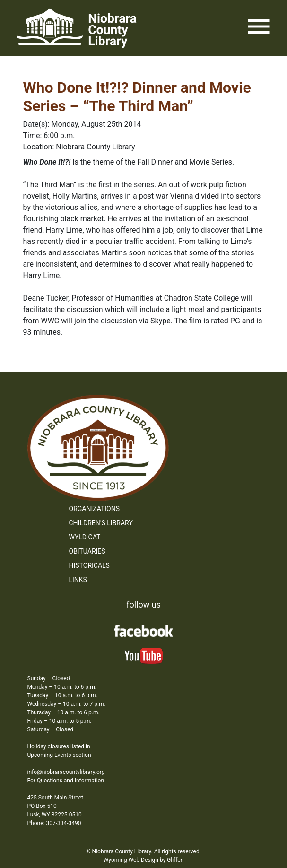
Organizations (95, 509)
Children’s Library (101, 523)
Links (78, 580)
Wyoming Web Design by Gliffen (144, 860)
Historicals (89, 565)
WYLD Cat (85, 537)
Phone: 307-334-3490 (54, 823)
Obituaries (87, 551)
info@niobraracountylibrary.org (66, 772)
